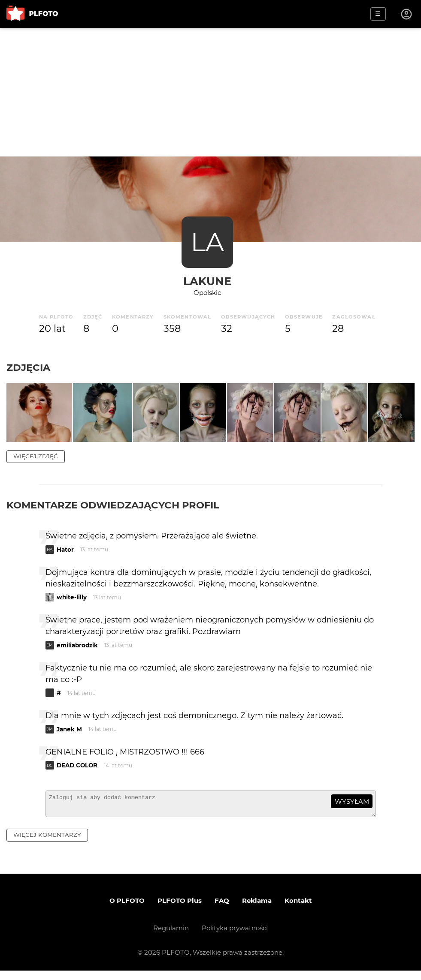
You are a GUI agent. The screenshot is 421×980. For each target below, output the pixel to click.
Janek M (69, 735)
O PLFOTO (127, 910)
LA (207, 242)
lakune (207, 281)
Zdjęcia (28, 367)
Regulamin (171, 937)
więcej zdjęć (36, 462)
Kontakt (298, 910)
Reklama (257, 910)
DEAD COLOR (77, 771)
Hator (65, 555)
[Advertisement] (210, 92)
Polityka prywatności (235, 937)
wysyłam (352, 807)
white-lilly (72, 603)
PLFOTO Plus (180, 910)
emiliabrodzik (77, 651)
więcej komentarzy (47, 845)
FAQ (222, 910)
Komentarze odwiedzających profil (113, 511)
